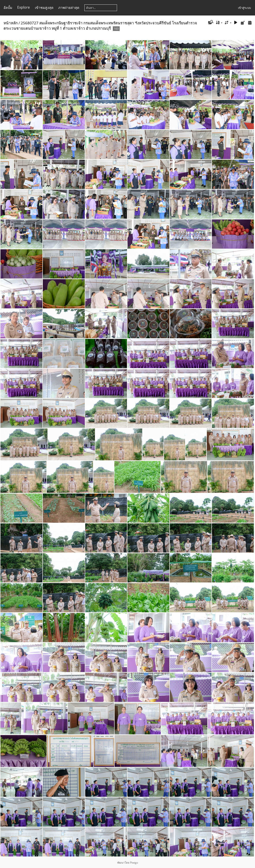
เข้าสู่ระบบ (244, 8)
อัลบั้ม (8, 8)
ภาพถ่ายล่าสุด (69, 8)
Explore (24, 7)
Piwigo (134, 863)
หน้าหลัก (11, 23)
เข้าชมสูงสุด (44, 8)
